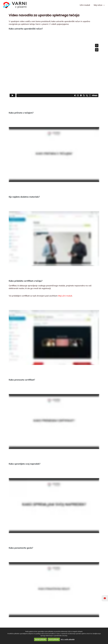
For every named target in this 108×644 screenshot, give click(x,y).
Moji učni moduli (65, 296)
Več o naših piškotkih (68, 639)
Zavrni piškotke (54, 639)
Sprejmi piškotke (40, 639)
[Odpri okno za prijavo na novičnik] (105, 598)
